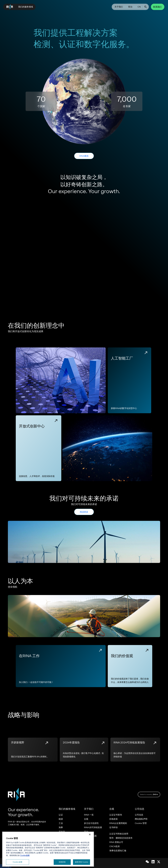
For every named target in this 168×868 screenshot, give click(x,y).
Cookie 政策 (25, 855)
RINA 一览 (89, 815)
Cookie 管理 (141, 823)
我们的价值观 (90, 836)
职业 (86, 844)
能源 (61, 819)
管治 (130, 7)
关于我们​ (119, 7)
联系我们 (158, 7)
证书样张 (114, 827)
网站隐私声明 (141, 819)
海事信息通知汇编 (118, 851)
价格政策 (114, 819)
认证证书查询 (116, 815)
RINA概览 (84, 156)
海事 (61, 827)
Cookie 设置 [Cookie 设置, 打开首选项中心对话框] (18, 861)
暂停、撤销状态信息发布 (121, 838)
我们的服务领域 (26, 7)
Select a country (149, 794)
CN (139, 7)
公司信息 (139, 815)
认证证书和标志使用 (119, 834)
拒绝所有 (62, 861)
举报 (86, 840)
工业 (61, 823)
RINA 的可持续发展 (93, 827)
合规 (86, 819)
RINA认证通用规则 (118, 823)
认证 (61, 815)
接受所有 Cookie (81, 861)
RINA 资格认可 (116, 842)
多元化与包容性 (91, 823)
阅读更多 (84, 512)
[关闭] (90, 834)
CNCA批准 (115, 846)
